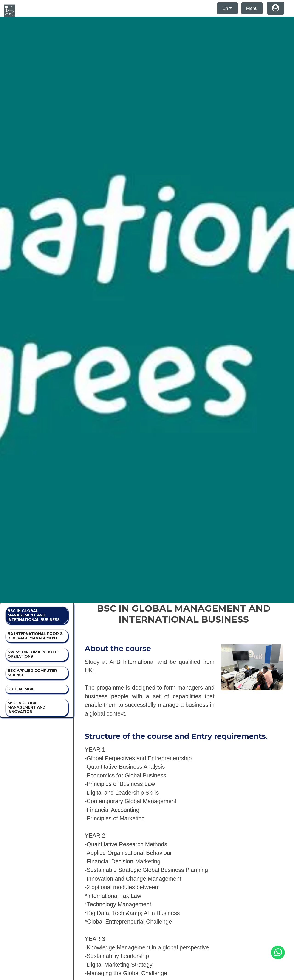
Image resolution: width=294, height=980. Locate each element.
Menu (252, 8)
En (225, 8)
